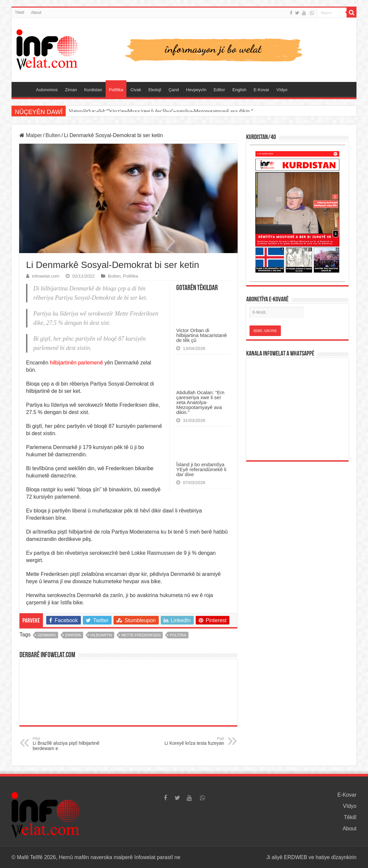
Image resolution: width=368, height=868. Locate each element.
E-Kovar (262, 90)
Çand (174, 90)
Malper (31, 135)
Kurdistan (93, 90)
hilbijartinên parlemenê (76, 363)
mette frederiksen (141, 635)
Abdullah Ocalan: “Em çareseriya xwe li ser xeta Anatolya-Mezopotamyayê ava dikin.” (200, 402)
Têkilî (20, 13)
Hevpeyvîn (196, 90)
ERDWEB (295, 857)
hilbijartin (101, 635)
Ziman (71, 90)
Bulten (53, 135)
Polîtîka (116, 90)
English (239, 90)
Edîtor (219, 90)
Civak (136, 90)
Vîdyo (282, 90)
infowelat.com (46, 276)
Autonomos (47, 90)
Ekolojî (155, 90)
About (36, 13)
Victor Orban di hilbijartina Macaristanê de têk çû (121, 111)
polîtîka (178, 635)
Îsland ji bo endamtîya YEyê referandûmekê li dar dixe (201, 469)
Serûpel (23, 89)
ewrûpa (73, 635)
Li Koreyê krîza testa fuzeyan (190, 741)
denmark (47, 635)
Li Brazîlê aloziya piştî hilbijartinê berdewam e (67, 744)
